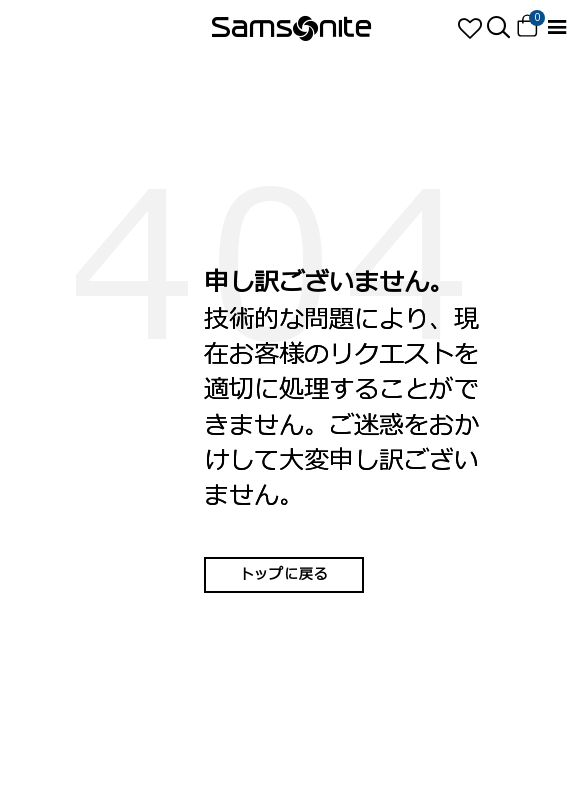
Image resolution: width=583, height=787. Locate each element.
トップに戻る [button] (284, 574)
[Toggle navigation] (556, 27)
